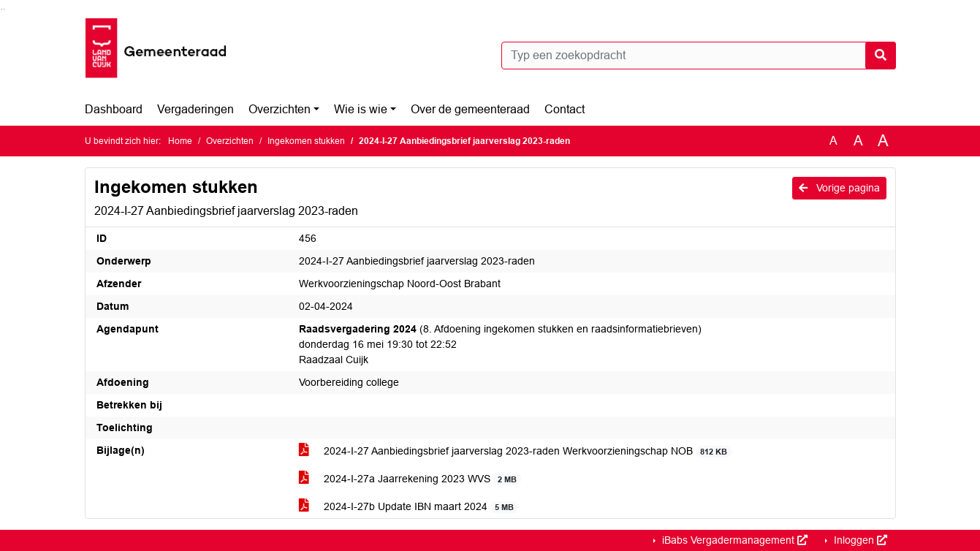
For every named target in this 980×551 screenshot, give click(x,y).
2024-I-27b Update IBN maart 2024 (409, 507)
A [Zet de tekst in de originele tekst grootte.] (833, 141)
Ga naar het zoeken (2, 9)
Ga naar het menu (4, 9)
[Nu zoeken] (881, 56)
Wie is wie (361, 109)
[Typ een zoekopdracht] (699, 56)
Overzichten (280, 109)
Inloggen (859, 540)
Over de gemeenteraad (470, 109)
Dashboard (114, 109)
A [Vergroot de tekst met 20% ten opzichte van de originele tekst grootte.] (858, 141)
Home (180, 141)
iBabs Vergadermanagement (733, 540)
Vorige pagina (839, 188)
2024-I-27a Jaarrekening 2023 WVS (410, 479)
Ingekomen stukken (306, 141)
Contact (565, 109)
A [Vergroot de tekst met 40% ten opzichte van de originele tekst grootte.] (883, 141)
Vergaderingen (195, 109)
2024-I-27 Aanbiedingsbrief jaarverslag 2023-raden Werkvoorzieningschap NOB (516, 451)
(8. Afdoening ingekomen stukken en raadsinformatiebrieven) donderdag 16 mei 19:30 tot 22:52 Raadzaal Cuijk (500, 344)
